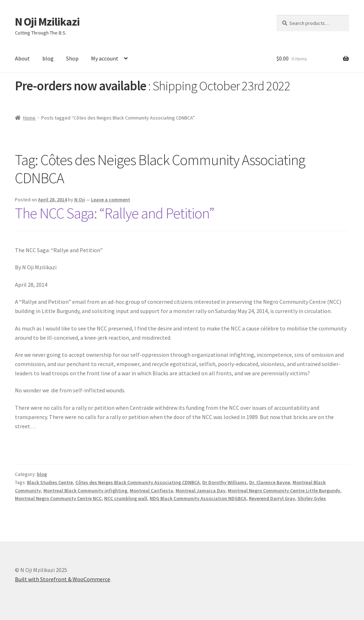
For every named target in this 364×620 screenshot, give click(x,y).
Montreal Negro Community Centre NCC (58, 498)
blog (48, 58)
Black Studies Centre (50, 482)
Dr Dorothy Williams (224, 482)
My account (105, 58)
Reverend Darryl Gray (272, 498)
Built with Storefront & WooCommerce (63, 579)
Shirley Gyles (312, 498)
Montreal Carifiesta (151, 491)
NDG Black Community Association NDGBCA (198, 498)
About (22, 58)
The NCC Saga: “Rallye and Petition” (114, 213)
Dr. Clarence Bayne (270, 482)
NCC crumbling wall (126, 498)
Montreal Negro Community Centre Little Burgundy (284, 491)
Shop (72, 58)
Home (29, 118)
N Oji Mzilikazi (47, 22)
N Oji (80, 200)
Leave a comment (111, 200)
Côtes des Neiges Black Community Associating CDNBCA (138, 482)
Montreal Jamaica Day (200, 491)
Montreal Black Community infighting (85, 491)
